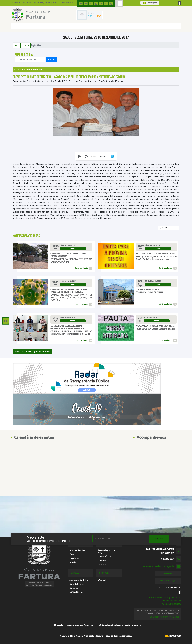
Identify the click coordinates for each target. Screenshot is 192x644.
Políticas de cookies (172, 601)
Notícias (26, 45)
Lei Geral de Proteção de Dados (164, 617)
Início (17, 45)
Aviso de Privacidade (171, 604)
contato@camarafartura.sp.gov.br (158, 566)
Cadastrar (159, 539)
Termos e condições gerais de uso (165, 598)
